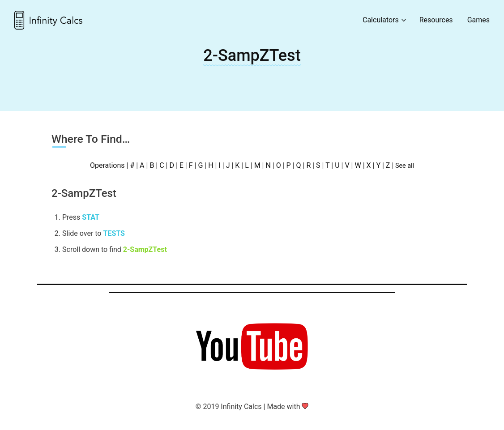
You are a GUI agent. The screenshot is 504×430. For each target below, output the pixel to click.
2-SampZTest (252, 55)
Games (478, 20)
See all (405, 166)
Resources (436, 20)
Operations (107, 165)
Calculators (381, 20)
